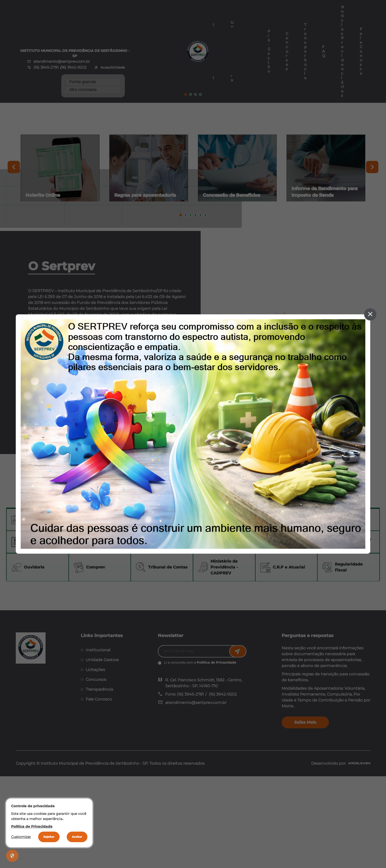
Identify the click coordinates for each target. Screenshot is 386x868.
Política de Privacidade (32, 826)
